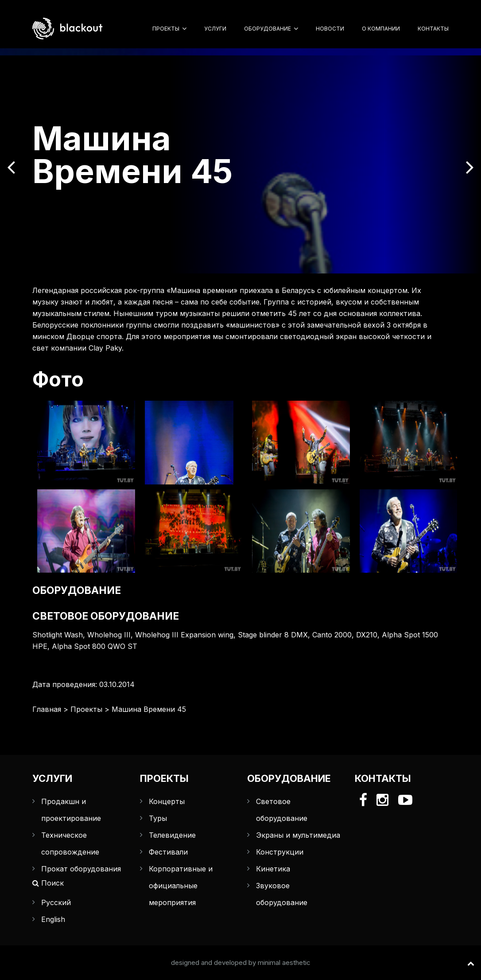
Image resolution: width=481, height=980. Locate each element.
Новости (330, 29)
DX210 (367, 635)
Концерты (167, 801)
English (53, 919)
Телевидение (172, 835)
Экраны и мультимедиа (298, 835)
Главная (47, 709)
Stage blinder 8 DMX (273, 635)
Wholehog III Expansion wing (184, 635)
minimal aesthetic (284, 962)
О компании (381, 29)
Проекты (166, 29)
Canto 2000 (332, 635)
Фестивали (168, 852)
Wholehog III (109, 635)
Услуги (215, 29)
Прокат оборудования (81, 869)
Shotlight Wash (58, 635)
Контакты (433, 29)
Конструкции (280, 852)
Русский (56, 902)
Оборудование (268, 29)
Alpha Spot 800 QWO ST (95, 646)
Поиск (48, 883)
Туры (158, 818)
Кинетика (273, 869)
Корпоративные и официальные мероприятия (181, 886)
